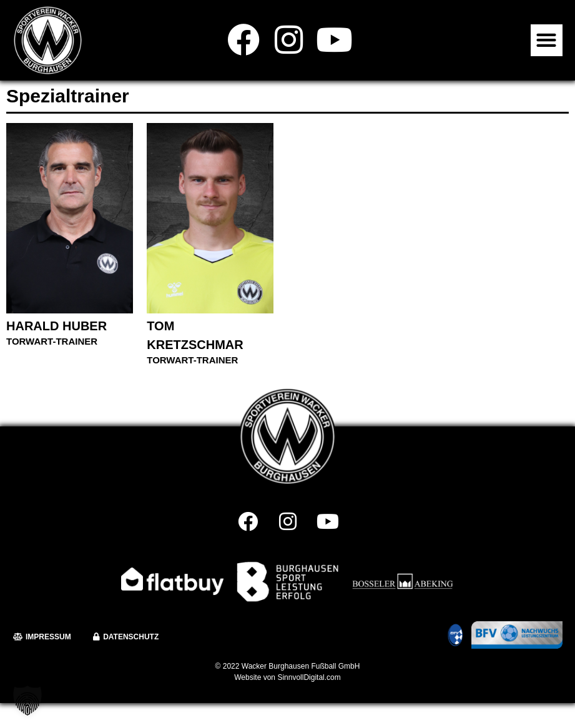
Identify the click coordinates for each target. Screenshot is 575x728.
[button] (547, 40)
